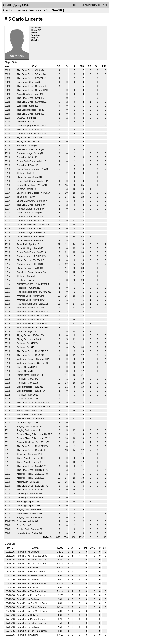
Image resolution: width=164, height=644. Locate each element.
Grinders (22, 422)
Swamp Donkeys (26, 442)
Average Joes (24, 296)
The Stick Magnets (27, 110)
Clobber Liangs (25, 134)
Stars (20, 331)
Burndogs (22, 502)
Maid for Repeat (25, 474)
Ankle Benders (25, 94)
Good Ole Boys (25, 248)
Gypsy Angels (24, 458)
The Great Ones (26, 70)
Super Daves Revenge (29, 169)
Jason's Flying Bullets (28, 126)
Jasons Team (24, 213)
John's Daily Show (27, 185)
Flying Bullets (24, 137)
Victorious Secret (26, 312)
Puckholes (23, 82)
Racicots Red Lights (28, 292)
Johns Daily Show (26, 161)
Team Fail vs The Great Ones (32, 556)
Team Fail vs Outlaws (28, 552)
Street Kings (24, 375)
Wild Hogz (23, 106)
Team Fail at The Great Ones (32, 583)
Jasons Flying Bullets (28, 434)
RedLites (22, 280)
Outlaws (21, 118)
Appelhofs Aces (25, 272)
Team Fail (22, 197)
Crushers (22, 454)
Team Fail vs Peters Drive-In (31, 560)
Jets (19, 525)
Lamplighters (24, 533)
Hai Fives (22, 379)
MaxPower (23, 482)
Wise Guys (23, 513)
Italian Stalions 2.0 (27, 225)
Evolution (22, 122)
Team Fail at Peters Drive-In (31, 572)
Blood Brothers (25, 387)
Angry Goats (24, 411)
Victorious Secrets (27, 308)
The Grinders (24, 418)
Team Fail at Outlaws (28, 568)
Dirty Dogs (23, 494)
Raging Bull (23, 426)
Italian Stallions (25, 236)
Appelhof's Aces (25, 284)
